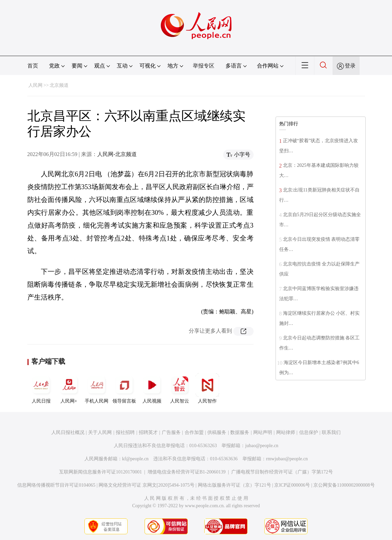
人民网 (35, 85)
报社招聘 (125, 432)
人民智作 (207, 388)
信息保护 (309, 432)
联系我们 (331, 432)
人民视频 (152, 388)
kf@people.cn (136, 459)
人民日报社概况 (68, 432)
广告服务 (171, 432)
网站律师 (286, 432)
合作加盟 (194, 432)
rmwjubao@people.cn (287, 459)
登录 (350, 66)
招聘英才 (148, 432)
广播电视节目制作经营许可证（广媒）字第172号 (282, 472)
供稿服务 (217, 432)
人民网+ (69, 388)
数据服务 (240, 432)
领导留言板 (124, 388)
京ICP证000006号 (292, 485)
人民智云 (180, 388)
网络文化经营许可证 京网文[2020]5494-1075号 (147, 485)
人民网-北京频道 (117, 154)
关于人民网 (100, 432)
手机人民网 (97, 388)
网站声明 (263, 432)
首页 (33, 66)
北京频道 (59, 85)
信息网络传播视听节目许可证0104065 (56, 485)
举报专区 (204, 66)
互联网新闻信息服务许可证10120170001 (100, 472)
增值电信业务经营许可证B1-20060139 (187, 472)
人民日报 (41, 388)
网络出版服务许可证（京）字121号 (234, 485)
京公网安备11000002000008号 (344, 485)
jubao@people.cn (262, 446)
